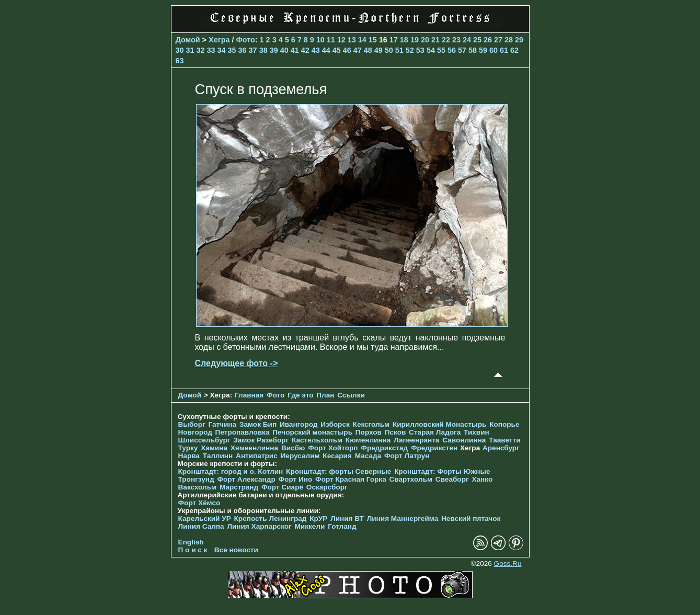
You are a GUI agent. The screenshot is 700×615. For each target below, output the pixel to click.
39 (274, 50)
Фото (245, 40)
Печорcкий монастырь (312, 432)
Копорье (504, 424)
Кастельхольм (317, 440)
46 (347, 50)
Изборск (335, 424)
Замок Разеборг (261, 440)
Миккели (310, 526)
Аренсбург (501, 448)
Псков (395, 432)
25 (477, 40)
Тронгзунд (196, 479)
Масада (368, 456)
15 (373, 40)
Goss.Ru (508, 563)
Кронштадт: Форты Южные (442, 471)
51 (399, 50)
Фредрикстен (434, 448)
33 (211, 50)
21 (435, 40)
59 (483, 50)
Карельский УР (205, 519)
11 (331, 40)
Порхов (369, 432)
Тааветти (504, 440)
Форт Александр (246, 479)
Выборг (192, 424)
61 (504, 50)
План (325, 395)
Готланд (342, 526)
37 (253, 50)
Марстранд (239, 487)
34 (222, 50)
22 (446, 40)
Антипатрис (257, 456)
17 (394, 40)
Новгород (195, 432)
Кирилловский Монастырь (439, 424)
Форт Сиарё (282, 487)
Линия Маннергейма (403, 519)
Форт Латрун (407, 456)
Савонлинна (464, 440)
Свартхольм (411, 479)
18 (404, 40)
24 (467, 40)
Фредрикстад (384, 448)
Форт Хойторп (333, 448)
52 (410, 50)
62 (514, 50)
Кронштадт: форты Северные (338, 471)
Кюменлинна (368, 440)
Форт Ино (296, 479)
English (191, 542)
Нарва (189, 456)
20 (425, 40)
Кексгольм (371, 424)
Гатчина (222, 424)
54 (431, 50)
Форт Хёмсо (199, 503)
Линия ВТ (347, 519)
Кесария (337, 456)
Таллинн (218, 456)
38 (263, 50)
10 (320, 40)
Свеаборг (452, 479)
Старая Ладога (435, 432)
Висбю (293, 448)
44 (326, 50)
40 (284, 50)
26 (488, 40)
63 (180, 61)
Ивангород (299, 424)
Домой (188, 40)
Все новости (236, 550)
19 (415, 40)
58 (473, 50)
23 (456, 40)
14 (362, 40)
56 (452, 50)
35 (232, 50)
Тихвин (477, 432)
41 (295, 50)
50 (389, 50)
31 (190, 50)
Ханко (482, 479)
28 (509, 40)
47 (358, 50)
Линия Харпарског (259, 526)
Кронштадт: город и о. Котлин (231, 471)
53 (420, 50)
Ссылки (351, 395)
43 (316, 50)
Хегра (219, 40)
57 (462, 50)
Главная (249, 395)
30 (180, 50)
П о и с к (193, 550)
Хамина (214, 448)
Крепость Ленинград (271, 519)
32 (201, 50)
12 (341, 40)
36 (243, 50)
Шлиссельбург (204, 440)
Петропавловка (243, 432)
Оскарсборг (327, 487)
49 (378, 50)
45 (337, 50)
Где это (300, 395)
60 (494, 50)
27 (498, 40)
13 (352, 40)
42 (305, 50)
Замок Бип (258, 424)
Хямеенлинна (254, 448)
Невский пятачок (471, 519)
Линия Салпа (201, 526)
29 (519, 40)
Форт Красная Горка (351, 479)
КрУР (318, 519)
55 (441, 50)
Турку (188, 448)
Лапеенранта (416, 440)
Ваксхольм (198, 487)
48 (368, 50)
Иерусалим (300, 456)
